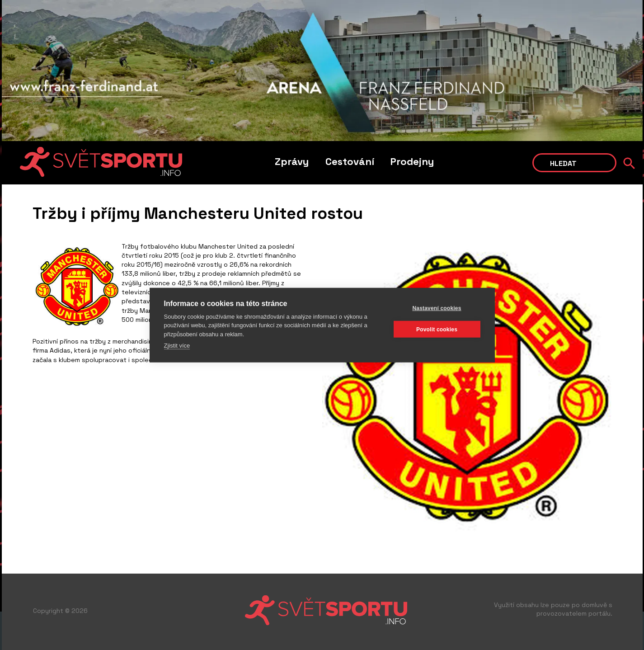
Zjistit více (177, 346)
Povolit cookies (437, 329)
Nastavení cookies (437, 308)
